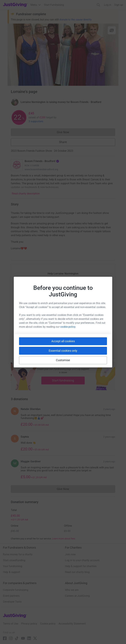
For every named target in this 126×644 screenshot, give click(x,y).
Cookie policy (48, 624)
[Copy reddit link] (82, 345)
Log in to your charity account (82, 560)
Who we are (72, 590)
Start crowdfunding (14, 560)
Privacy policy (29, 624)
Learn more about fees (64, 539)
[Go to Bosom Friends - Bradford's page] (17, 165)
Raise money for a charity (18, 554)
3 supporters (36, 121)
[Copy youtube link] (33, 345)
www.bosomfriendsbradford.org (41, 169)
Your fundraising (13, 566)
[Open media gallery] (63, 55)
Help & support (11, 572)
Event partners (11, 596)
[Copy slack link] (44, 345)
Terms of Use (11, 624)
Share (63, 142)
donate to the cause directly (75, 20)
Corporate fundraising (16, 590)
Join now (70, 554)
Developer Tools (12, 602)
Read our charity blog (77, 572)
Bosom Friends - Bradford (42, 161)
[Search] (98, 5)
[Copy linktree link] (69, 346)
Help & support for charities (81, 566)
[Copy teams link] (56, 345)
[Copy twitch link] (93, 345)
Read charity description (26, 194)
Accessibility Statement (72, 624)
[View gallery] (112, 30)
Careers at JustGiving (77, 596)
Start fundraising (63, 380)
